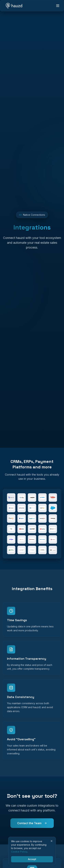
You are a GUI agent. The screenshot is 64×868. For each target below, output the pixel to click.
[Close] (52, 841)
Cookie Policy (19, 852)
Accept (32, 859)
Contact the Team (32, 823)
